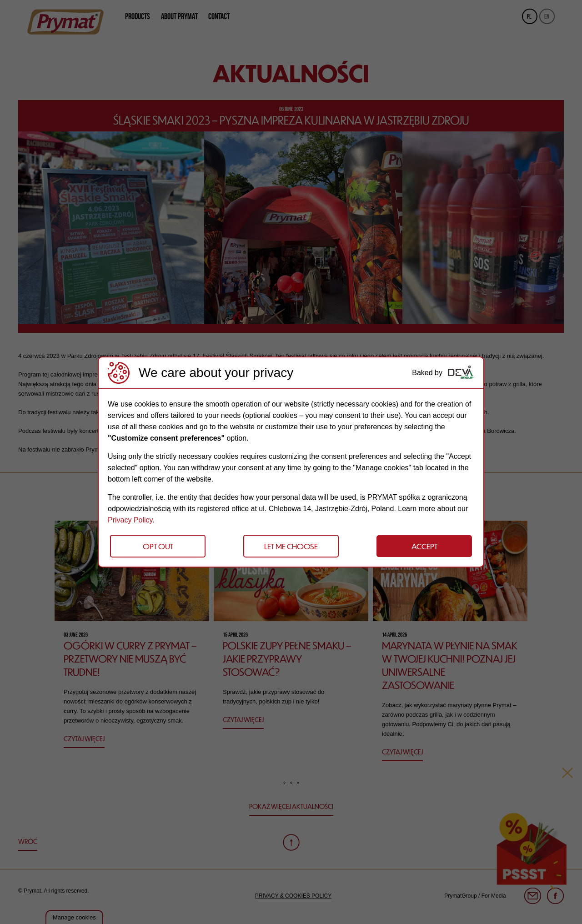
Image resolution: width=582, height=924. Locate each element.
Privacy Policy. (131, 520)
